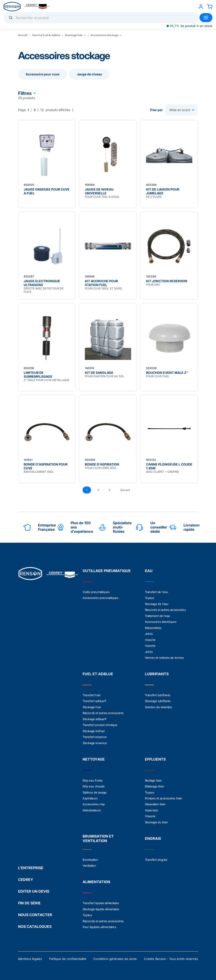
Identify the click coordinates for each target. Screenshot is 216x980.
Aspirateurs (90, 796)
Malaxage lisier (155, 784)
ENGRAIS (153, 836)
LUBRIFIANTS (157, 673)
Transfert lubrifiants (158, 694)
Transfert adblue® (94, 700)
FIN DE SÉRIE (29, 900)
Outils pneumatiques (96, 592)
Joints (149, 633)
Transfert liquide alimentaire (101, 900)
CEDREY (26, 876)
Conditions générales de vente (115, 956)
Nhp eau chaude (94, 784)
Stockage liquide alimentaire (101, 906)
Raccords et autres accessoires (165, 610)
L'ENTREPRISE (31, 865)
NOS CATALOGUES (35, 923)
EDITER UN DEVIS (34, 888)
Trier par (156, 110)
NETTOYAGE (94, 757)
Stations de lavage (95, 790)
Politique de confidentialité (68, 956)
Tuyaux (150, 598)
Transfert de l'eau (157, 592)
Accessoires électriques (161, 621)
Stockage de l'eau (157, 604)
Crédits (149, 956)
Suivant (125, 490)
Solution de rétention (159, 706)
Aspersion (152, 808)
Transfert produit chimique (100, 723)
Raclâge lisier (153, 778)
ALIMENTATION (96, 879)
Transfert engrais (156, 857)
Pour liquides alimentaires (99, 924)
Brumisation (90, 857)
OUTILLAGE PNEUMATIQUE (107, 571)
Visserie (150, 639)
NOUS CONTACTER (35, 912)
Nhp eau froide (93, 778)
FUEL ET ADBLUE (98, 673)
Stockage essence (95, 741)
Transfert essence (95, 735)
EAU (149, 571)
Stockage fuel (92, 706)
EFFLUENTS (155, 757)
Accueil (23, 35)
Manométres (153, 627)
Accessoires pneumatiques (100, 598)
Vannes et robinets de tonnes (164, 656)
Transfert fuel (91, 694)
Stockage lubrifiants (158, 700)
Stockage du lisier (157, 819)
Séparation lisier (155, 802)
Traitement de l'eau (157, 615)
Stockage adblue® (95, 717)
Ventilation (89, 863)
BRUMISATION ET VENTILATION (98, 836)
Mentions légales (30, 956)
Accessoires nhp (94, 802)
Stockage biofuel (94, 729)
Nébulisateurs (92, 808)
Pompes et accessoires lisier (164, 796)
